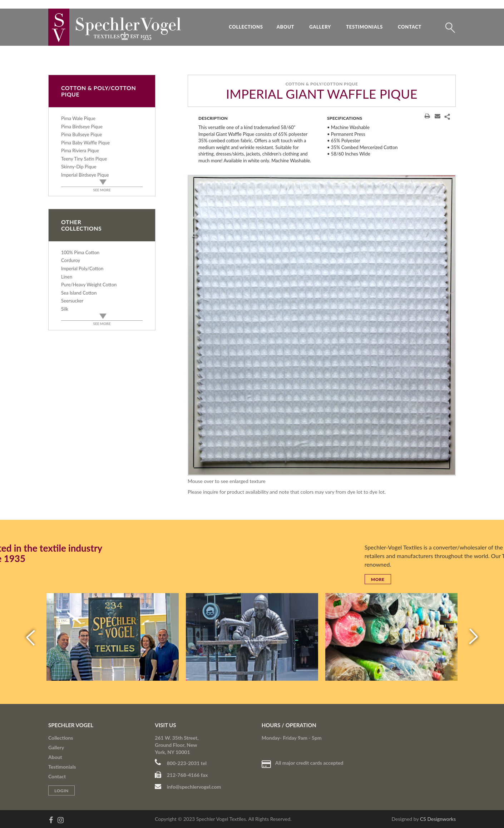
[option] (322, 325)
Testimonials (364, 27)
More (466, 579)
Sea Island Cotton (79, 293)
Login (61, 791)
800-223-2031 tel (181, 763)
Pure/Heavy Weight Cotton (89, 285)
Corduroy (71, 260)
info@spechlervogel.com (188, 787)
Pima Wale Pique (78, 118)
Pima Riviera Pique (80, 151)
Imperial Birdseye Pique (85, 175)
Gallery (320, 27)
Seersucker (72, 301)
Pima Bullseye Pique (81, 134)
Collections (246, 27)
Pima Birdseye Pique (82, 127)
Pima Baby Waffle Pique (85, 143)
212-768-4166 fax (181, 775)
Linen (67, 277)
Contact (410, 27)
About (285, 27)
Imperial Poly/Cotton (82, 268)
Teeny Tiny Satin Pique (84, 159)
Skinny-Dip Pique (79, 167)
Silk (65, 309)
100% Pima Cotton (80, 252)
